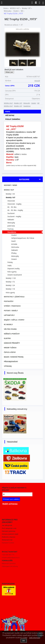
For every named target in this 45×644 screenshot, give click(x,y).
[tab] (22, 110)
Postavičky (9, 301)
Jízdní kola (11, 226)
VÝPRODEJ (8, 366)
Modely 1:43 (10, 194)
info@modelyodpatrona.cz (11, 558)
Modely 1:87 (18, 103)
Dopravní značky (14, 269)
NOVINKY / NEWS (10, 185)
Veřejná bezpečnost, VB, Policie (23, 238)
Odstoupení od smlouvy (10, 566)
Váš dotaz (10, 115)
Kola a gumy (12, 272)
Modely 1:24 (10, 285)
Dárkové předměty (12, 343)
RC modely (8, 324)
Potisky (10, 262)
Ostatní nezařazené (15, 275)
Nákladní (11, 220)
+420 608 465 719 (8, 555)
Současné (11, 213)
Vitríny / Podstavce (12, 306)
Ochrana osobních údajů (10, 534)
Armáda (14, 244)
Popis (8, 112)
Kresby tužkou (10, 348)
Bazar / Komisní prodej (14, 357)
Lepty (10, 265)
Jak (7, 525)
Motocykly (27, 103)
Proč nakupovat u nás (9, 528)
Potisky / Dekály (11, 311)
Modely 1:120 (11, 278)
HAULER (37, 81)
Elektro (7, 338)
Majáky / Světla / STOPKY (14, 320)
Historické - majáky (14, 204)
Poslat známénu (13, 119)
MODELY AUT (8, 103)
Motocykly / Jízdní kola (14, 297)
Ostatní (14, 259)
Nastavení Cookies (8, 543)
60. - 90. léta (12, 207)
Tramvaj (10, 229)
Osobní (34, 103)
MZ (38, 103)
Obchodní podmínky (9, 531)
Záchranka (15, 247)
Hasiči (13, 241)
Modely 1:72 (10, 282)
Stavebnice (27, 106)
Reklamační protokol (9, 563)
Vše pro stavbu (10, 329)
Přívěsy (14, 253)
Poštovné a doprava (8, 537)
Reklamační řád (7, 540)
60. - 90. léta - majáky (15, 210)
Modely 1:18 (10, 289)
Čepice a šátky (10, 352)
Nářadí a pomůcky (12, 334)
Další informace (35, 638)
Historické (11, 201)
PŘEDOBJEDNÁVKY (11, 362)
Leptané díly (9, 315)
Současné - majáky (14, 216)
